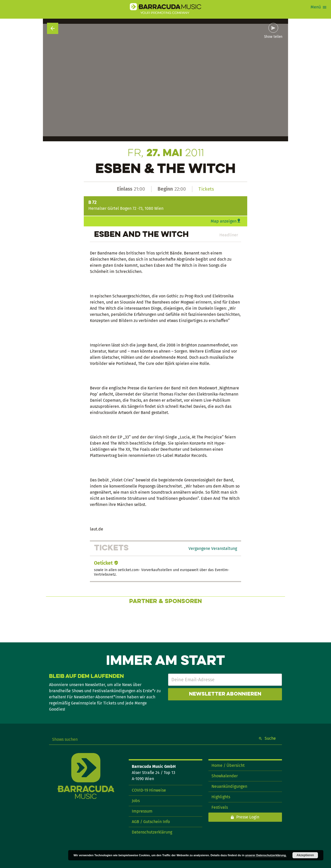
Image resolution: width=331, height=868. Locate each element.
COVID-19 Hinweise (149, 790)
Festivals (220, 807)
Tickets (206, 189)
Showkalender (225, 776)
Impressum (142, 811)
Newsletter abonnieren (225, 694)
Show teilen (273, 37)
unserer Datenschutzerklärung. (266, 855)
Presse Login (248, 817)
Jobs (136, 801)
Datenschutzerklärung (152, 832)
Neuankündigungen (229, 786)
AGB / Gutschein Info (151, 822)
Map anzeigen (224, 221)
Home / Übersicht (228, 765)
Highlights (221, 797)
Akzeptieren (305, 855)
